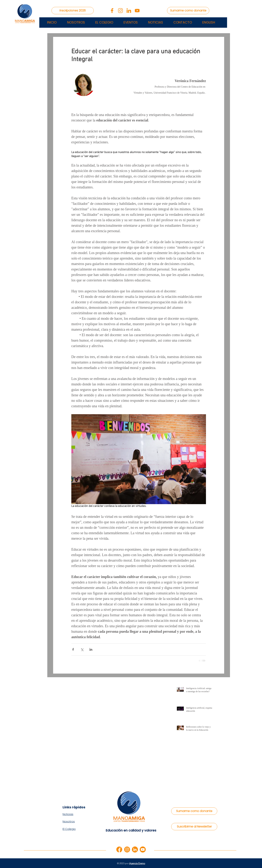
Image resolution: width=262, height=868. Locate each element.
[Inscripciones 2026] (73, 11)
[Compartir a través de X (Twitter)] (82, 649)
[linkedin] (135, 849)
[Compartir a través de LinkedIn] (91, 649)
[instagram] (127, 849)
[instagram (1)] (120, 11)
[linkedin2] (129, 11)
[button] (131, 22)
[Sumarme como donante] (188, 11)
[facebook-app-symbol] (112, 11)
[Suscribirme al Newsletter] (194, 827)
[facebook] (119, 849)
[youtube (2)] (137, 11)
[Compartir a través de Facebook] (73, 649)
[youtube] (143, 849)
